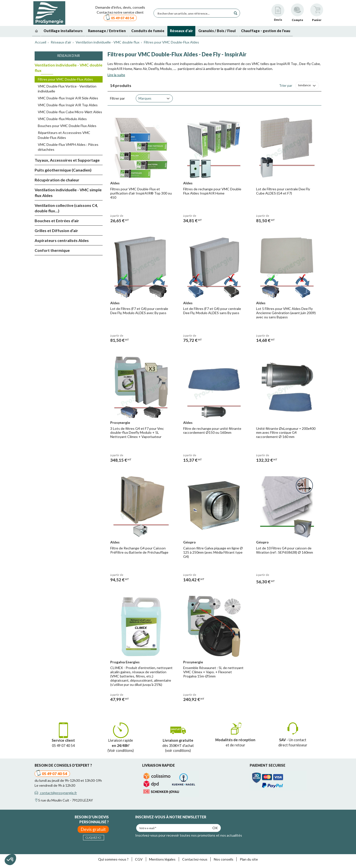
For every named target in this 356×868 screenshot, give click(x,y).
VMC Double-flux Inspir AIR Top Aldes (68, 105)
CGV (139, 859)
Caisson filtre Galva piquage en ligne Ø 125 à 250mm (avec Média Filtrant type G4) (213, 552)
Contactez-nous (195, 859)
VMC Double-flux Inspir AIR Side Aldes (68, 98)
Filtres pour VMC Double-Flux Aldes (65, 79)
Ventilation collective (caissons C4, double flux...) (66, 208)
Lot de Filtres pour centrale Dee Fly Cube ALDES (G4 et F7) (283, 191)
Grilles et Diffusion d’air (56, 230)
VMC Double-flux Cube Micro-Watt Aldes (70, 112)
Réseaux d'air (69, 56)
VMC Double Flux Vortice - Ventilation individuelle (67, 89)
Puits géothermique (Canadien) (63, 170)
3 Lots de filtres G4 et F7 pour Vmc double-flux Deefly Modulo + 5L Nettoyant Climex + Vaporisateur (137, 433)
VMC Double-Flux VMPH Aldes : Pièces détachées (68, 147)
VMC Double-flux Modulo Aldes (62, 119)
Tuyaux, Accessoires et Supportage (67, 160)
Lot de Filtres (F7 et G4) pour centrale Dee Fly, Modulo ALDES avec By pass (139, 311)
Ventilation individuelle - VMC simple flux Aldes (68, 193)
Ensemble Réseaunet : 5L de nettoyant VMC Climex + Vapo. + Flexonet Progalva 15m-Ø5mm (213, 672)
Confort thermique (52, 250)
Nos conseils (224, 859)
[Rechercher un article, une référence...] (194, 13)
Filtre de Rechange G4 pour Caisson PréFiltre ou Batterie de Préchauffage (139, 550)
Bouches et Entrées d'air (57, 221)
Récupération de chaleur (57, 180)
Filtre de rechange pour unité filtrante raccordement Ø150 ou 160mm (212, 431)
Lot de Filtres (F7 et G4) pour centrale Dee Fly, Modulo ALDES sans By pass (212, 311)
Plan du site (249, 859)
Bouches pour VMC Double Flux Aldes (67, 126)
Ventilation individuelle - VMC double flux (68, 68)
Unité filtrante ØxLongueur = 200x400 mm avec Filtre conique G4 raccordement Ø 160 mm (286, 433)
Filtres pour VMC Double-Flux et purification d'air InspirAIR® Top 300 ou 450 (141, 193)
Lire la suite (116, 75)
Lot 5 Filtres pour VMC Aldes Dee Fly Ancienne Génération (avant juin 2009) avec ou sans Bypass (286, 313)
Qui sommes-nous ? (113, 859)
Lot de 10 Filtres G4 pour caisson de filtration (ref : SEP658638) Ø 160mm (285, 550)
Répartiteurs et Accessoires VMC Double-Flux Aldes (64, 135)
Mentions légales (162, 859)
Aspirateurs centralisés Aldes (62, 240)
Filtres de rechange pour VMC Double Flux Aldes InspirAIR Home (212, 191)
